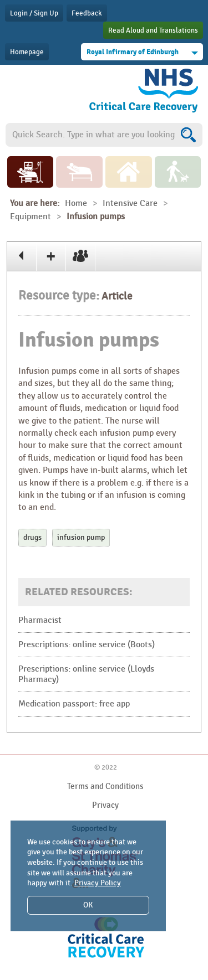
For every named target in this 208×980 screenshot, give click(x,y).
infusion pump (81, 537)
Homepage (27, 52)
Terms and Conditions (105, 786)
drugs (32, 537)
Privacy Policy (98, 883)
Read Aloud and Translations (153, 30)
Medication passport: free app (74, 704)
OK (88, 905)
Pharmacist (40, 620)
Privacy (105, 805)
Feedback (87, 13)
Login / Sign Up (34, 13)
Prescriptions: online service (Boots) (87, 645)
